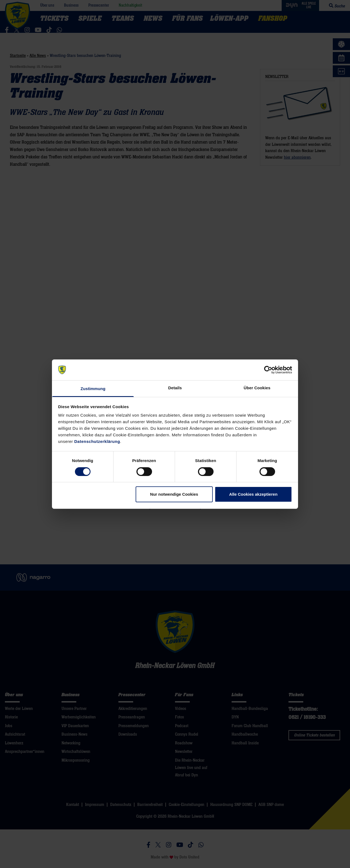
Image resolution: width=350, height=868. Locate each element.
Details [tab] (175, 388)
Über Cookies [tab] (257, 388)
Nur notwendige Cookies (174, 494)
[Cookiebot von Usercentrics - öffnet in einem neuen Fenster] (268, 370)
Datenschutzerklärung (97, 441)
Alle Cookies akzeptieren (253, 494)
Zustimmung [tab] (93, 389)
